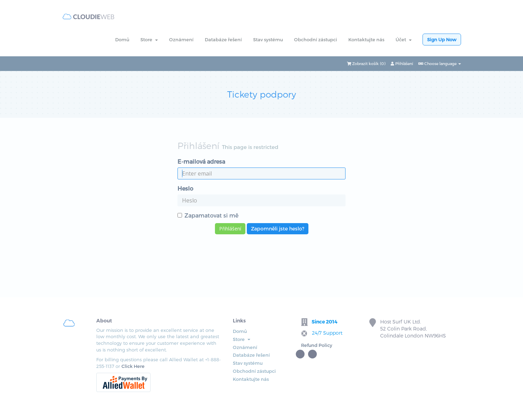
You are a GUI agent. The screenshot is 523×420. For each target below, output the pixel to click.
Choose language (440, 63)
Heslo (185, 188)
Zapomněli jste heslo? (278, 229)
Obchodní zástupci (316, 40)
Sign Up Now (442, 40)
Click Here (133, 366)
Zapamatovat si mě (208, 215)
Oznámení (181, 40)
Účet (404, 40)
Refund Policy (317, 345)
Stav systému (268, 40)
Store (149, 40)
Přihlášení (402, 63)
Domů (122, 40)
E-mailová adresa (201, 161)
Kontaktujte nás (366, 40)
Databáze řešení (223, 40)
